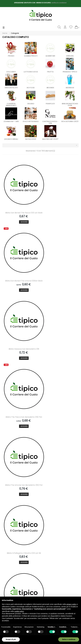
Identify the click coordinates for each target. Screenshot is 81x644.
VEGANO (31, 104)
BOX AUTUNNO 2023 (70, 121)
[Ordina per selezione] (40, 145)
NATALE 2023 (31, 139)
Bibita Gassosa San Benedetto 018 (21, 269)
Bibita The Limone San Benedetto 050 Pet (21, 331)
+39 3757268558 (17, 578)
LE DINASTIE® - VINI (11, 121)
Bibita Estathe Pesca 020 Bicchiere (60, 453)
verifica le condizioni (59, 3)
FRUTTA (50, 72)
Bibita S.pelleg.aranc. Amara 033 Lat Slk (60, 393)
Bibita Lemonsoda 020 (21, 453)
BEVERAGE (70, 88)
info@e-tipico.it (8, 583)
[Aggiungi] (21, 217)
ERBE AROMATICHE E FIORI (70, 105)
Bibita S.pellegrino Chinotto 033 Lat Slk (60, 329)
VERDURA (70, 56)
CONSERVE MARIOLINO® (11, 105)
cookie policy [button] (19, 611)
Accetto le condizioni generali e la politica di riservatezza (16, 554)
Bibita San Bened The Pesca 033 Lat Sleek (21, 207)
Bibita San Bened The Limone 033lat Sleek (60, 207)
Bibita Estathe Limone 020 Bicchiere (21, 514)
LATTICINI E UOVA (31, 72)
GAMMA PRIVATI (31, 56)
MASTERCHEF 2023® (50, 139)
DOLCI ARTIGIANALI (31, 121)
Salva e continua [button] (69, 639)
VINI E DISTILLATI (11, 88)
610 (65, 532)
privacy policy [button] (72, 604)
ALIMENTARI (50, 56)
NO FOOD (31, 88)
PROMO (11, 56)
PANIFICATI (50, 104)
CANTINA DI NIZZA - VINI (50, 122)
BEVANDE (50, 88)
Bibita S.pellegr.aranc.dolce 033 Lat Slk (21, 393)
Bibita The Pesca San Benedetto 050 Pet (60, 269)
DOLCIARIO (11, 72)
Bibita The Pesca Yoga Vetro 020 (60, 514)
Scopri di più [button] (11, 639)
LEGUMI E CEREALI (11, 139)
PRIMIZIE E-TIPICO (70, 72)
